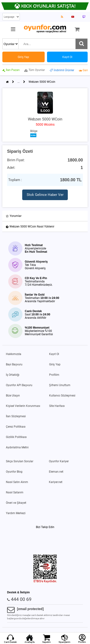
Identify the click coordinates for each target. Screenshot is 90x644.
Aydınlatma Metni (17, 447)
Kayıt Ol (54, 354)
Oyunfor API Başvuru (19, 385)
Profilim (54, 375)
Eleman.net (56, 472)
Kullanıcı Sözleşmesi (62, 396)
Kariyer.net (56, 482)
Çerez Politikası (16, 427)
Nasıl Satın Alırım (17, 482)
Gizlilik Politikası (16, 437)
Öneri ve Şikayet (16, 503)
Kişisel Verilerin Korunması (23, 406)
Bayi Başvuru (14, 364)
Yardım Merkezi (16, 513)
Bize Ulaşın (13, 396)
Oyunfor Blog (14, 472)
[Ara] (81, 44)
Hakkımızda (14, 354)
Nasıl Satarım (15, 492)
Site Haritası (57, 406)
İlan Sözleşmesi (16, 416)
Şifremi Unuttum (60, 385)
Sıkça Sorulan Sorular (20, 461)
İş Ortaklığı (13, 375)
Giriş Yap (55, 364)
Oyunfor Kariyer (59, 461)
